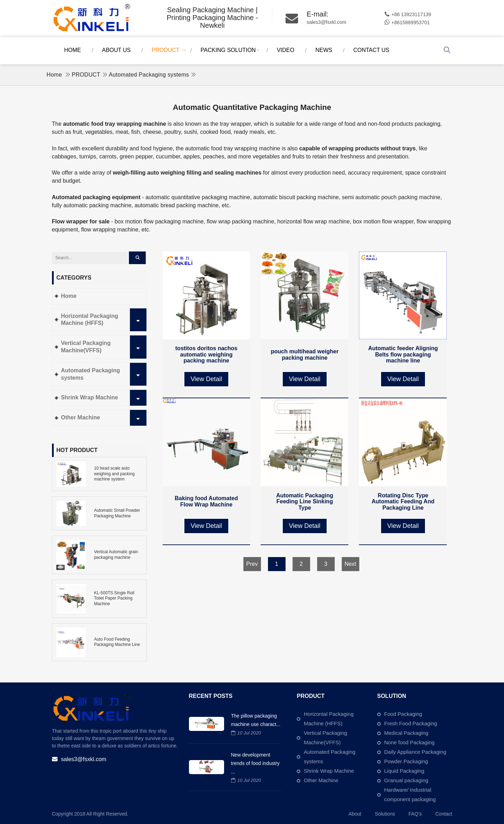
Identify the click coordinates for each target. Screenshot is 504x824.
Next (350, 564)
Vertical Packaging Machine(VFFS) (104, 347)
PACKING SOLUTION (228, 50)
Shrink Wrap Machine (104, 398)
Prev (252, 564)
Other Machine (104, 418)
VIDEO (286, 50)
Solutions (385, 814)
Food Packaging (403, 714)
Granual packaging (406, 780)
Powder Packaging (406, 761)
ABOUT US (117, 50)
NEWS (324, 50)
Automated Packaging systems (149, 75)
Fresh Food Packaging (411, 723)
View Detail (207, 379)
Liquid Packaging (404, 771)
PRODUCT (166, 50)
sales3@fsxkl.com (326, 22)
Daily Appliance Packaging (415, 752)
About (355, 814)
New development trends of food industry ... (256, 763)
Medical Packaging (406, 733)
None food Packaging (409, 742)
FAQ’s (415, 814)
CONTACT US (371, 50)
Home (73, 50)
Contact (444, 814)
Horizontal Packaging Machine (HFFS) (104, 320)
